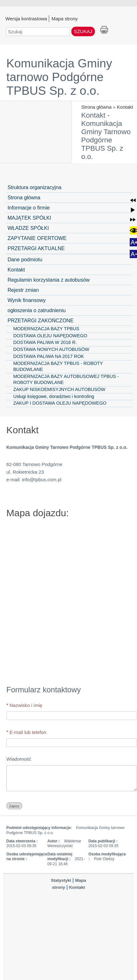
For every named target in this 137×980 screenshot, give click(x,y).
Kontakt (125, 107)
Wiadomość (19, 759)
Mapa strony (65, 18)
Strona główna (96, 107)
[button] (133, 200)
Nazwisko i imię (26, 705)
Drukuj (104, 30)
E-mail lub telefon (28, 732)
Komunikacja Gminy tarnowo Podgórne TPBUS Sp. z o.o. (59, 77)
